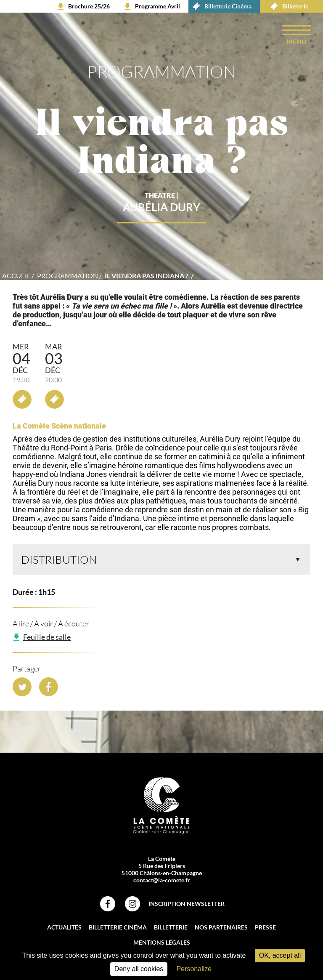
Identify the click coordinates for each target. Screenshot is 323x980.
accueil (16, 276)
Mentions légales (162, 942)
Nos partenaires (221, 927)
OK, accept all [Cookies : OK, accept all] (280, 955)
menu (297, 41)
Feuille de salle (47, 637)
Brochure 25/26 (89, 6)
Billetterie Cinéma (220, 6)
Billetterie (287, 6)
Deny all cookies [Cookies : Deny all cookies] (139, 969)
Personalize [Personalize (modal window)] (194, 969)
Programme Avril (158, 6)
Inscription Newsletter (187, 904)
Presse (265, 927)
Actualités (64, 927)
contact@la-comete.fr (162, 880)
